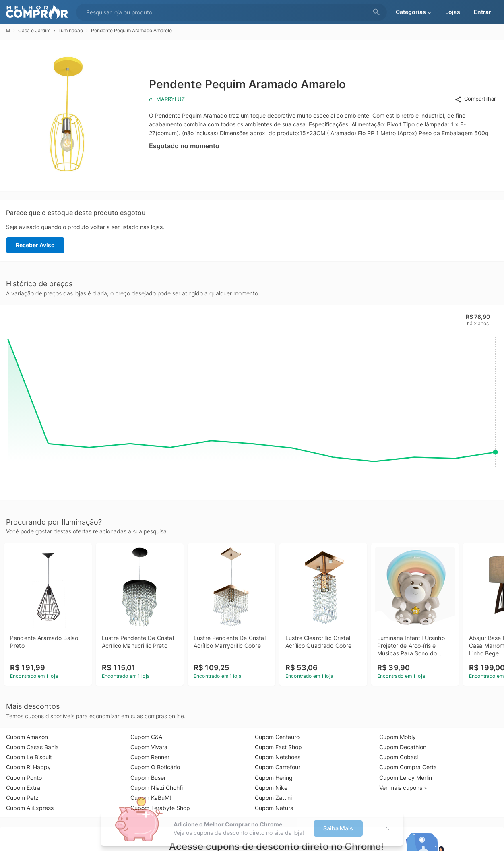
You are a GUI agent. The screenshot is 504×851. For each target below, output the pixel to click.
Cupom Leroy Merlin (406, 778)
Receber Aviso (35, 245)
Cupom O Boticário (155, 767)
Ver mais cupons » (403, 788)
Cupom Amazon (27, 737)
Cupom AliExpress (30, 808)
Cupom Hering (274, 778)
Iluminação (71, 30)
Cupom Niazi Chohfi (157, 788)
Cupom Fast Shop (278, 747)
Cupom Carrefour (278, 767)
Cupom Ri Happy (28, 767)
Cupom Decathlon (403, 747)
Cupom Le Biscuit (29, 757)
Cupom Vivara (149, 747)
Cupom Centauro (277, 737)
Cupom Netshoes (278, 757)
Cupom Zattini (273, 798)
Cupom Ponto (24, 778)
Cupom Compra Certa (408, 767)
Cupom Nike (271, 788)
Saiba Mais (338, 828)
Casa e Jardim (34, 30)
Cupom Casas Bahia (32, 747)
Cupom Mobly (398, 737)
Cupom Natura (274, 808)
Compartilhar (475, 99)
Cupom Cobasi (399, 757)
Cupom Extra (23, 788)
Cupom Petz (22, 798)
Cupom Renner (150, 757)
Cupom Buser (148, 778)
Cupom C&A (146, 737)
